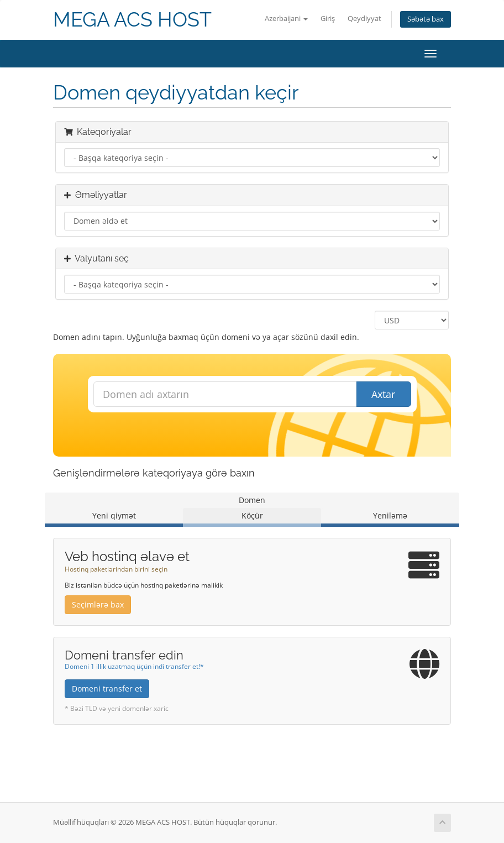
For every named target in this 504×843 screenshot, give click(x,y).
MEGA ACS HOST (132, 20)
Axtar (383, 394)
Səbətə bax (426, 19)
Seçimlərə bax (98, 604)
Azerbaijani (286, 19)
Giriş (328, 19)
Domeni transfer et (107, 688)
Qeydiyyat (364, 19)
